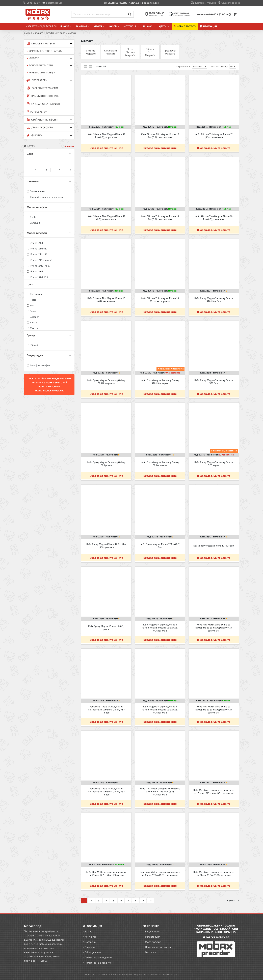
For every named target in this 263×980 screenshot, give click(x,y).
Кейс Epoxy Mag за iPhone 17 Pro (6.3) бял (160, 546)
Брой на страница (219, 66)
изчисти (70, 146)
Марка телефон (37, 207)
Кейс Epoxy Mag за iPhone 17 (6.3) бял (214, 546)
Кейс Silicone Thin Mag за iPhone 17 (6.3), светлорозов (106, 218)
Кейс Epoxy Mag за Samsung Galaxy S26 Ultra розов (106, 382)
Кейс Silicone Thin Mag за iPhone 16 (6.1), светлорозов (160, 300)
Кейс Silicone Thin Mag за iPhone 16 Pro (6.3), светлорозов (160, 218)
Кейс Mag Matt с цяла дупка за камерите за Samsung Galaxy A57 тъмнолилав (160, 628)
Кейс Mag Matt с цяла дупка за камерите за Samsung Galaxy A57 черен (106, 710)
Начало (28, 33)
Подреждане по (183, 66)
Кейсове (61, 33)
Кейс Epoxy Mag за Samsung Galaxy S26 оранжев (160, 464)
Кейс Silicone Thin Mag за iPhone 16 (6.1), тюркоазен (106, 300)
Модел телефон (37, 233)
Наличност (34, 181)
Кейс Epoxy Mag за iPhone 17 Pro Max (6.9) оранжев (106, 546)
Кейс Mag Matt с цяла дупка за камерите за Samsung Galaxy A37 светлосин (214, 710)
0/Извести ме (173, 373)
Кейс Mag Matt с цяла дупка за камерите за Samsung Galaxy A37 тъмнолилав (160, 710)
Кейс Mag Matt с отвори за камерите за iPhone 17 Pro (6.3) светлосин (214, 873)
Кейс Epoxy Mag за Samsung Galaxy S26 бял (214, 382)
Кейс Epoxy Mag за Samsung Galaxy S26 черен (214, 464)
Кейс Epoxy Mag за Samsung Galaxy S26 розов (106, 464)
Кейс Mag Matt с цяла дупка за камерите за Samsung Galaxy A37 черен (106, 791)
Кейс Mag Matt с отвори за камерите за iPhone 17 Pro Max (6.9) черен (106, 873)
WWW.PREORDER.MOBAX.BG (49, 391)
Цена (30, 154)
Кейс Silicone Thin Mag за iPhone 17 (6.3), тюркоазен (214, 136)
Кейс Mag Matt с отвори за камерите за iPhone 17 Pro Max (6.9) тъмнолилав (160, 791)
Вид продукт (35, 355)
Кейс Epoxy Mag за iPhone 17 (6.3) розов (106, 628)
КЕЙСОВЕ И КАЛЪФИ (44, 33)
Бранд (31, 335)
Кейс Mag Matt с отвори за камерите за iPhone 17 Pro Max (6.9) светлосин (214, 791)
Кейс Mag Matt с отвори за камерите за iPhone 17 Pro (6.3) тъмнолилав (160, 873)
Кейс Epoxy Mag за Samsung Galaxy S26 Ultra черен (160, 382)
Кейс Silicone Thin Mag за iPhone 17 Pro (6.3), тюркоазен (106, 136)
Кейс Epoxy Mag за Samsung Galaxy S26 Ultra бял (214, 300)
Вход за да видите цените (106, 148)
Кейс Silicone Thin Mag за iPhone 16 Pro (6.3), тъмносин (214, 218)
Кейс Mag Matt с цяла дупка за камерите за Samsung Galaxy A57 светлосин (214, 628)
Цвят (30, 284)
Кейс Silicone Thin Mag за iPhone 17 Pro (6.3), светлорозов (160, 136)
